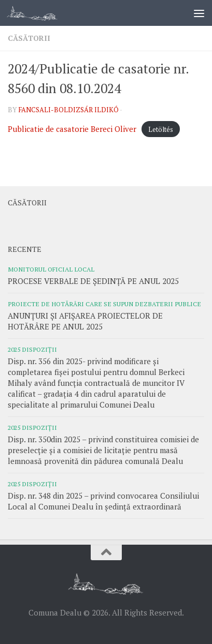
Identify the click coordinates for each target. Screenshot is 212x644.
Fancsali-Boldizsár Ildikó (68, 110)
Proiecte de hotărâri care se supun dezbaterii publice (104, 304)
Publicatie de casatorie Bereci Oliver (72, 129)
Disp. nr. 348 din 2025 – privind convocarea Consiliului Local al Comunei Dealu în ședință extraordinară (103, 501)
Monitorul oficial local (51, 269)
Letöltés (161, 129)
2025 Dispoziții (32, 349)
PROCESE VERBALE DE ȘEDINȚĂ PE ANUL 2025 (93, 281)
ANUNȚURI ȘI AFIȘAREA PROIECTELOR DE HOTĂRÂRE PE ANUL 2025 (85, 321)
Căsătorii (29, 38)
